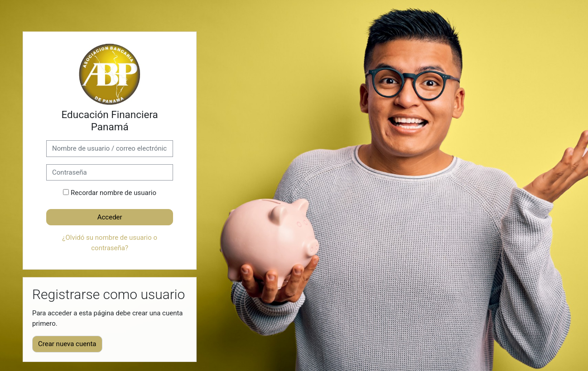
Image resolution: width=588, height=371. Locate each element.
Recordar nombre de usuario (113, 193)
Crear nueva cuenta (67, 344)
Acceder (110, 217)
